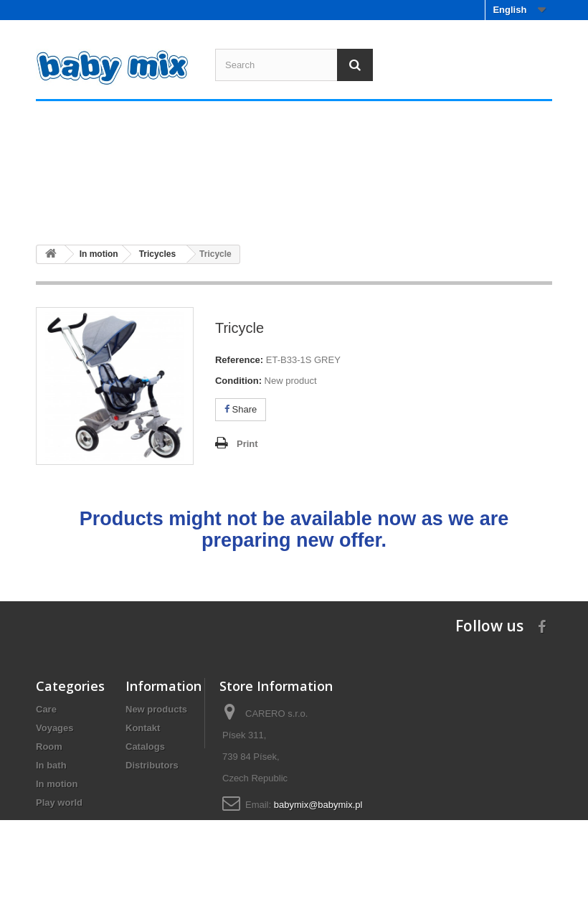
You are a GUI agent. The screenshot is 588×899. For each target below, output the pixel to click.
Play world (505, 207)
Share (241, 409)
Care (75, 207)
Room (248, 207)
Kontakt (143, 728)
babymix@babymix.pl (318, 805)
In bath (333, 207)
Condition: (238, 381)
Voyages (161, 207)
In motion (419, 207)
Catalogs (145, 747)
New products (156, 709)
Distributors (152, 765)
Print (247, 444)
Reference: (239, 360)
